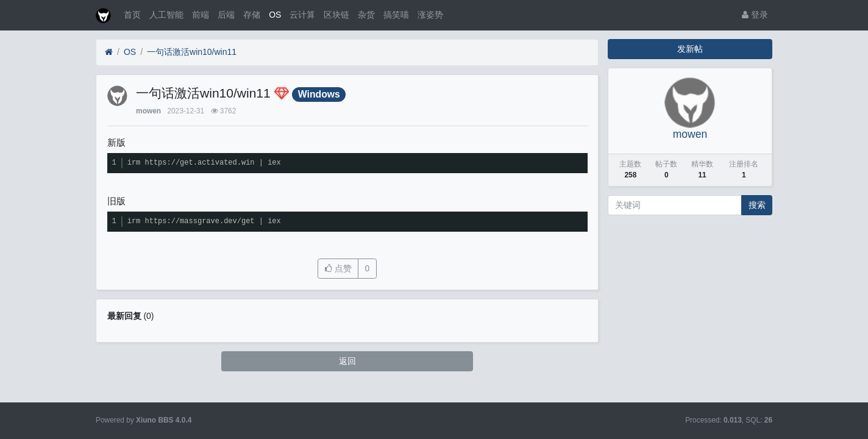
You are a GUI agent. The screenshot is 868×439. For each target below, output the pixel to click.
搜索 (757, 205)
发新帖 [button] (690, 49)
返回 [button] (347, 361)
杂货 (366, 15)
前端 (201, 15)
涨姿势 (430, 15)
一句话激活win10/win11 (192, 52)
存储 (252, 15)
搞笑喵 (396, 15)
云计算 (302, 15)
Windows (319, 94)
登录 (755, 15)
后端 (226, 15)
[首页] (109, 52)
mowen (148, 111)
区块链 (336, 15)
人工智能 (166, 15)
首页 (132, 15)
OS (275, 15)
